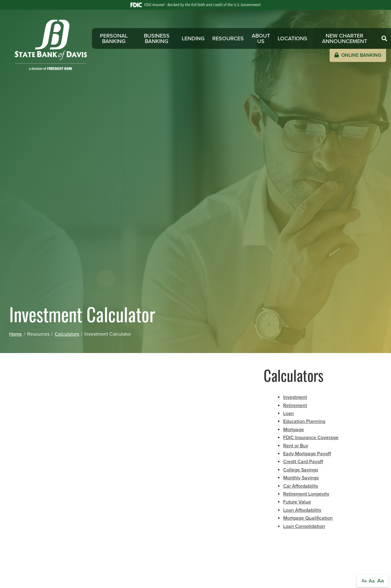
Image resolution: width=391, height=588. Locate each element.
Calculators (67, 334)
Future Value (297, 502)
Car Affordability (301, 486)
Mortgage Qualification (308, 518)
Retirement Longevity (306, 494)
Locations (292, 38)
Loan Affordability (302, 510)
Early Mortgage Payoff (307, 454)
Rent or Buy (296, 446)
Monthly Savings (301, 478)
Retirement (295, 406)
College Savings (301, 470)
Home (16, 334)
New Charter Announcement (345, 38)
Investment (295, 397)
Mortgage (294, 430)
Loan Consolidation (304, 526)
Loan (289, 413)
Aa (364, 581)
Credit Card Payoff (303, 462)
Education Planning (304, 421)
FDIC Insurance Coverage (311, 438)
